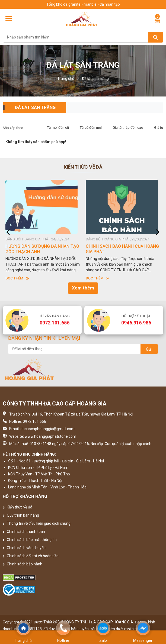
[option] (43, 231)
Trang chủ (66, 79)
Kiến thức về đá (17, 507)
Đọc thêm (17, 278)
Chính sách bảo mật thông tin (30, 540)
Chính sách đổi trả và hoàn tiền (31, 556)
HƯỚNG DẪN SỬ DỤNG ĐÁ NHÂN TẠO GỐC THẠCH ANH (42, 249)
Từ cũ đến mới (91, 128)
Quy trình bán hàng (21, 515)
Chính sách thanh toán (24, 532)
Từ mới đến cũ (58, 128)
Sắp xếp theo (13, 128)
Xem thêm (83, 288)
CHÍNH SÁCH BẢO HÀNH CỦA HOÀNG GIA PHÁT (122, 249)
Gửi (149, 349)
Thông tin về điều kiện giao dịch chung (37, 523)
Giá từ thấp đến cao (128, 128)
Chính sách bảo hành (23, 564)
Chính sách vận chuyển (24, 548)
